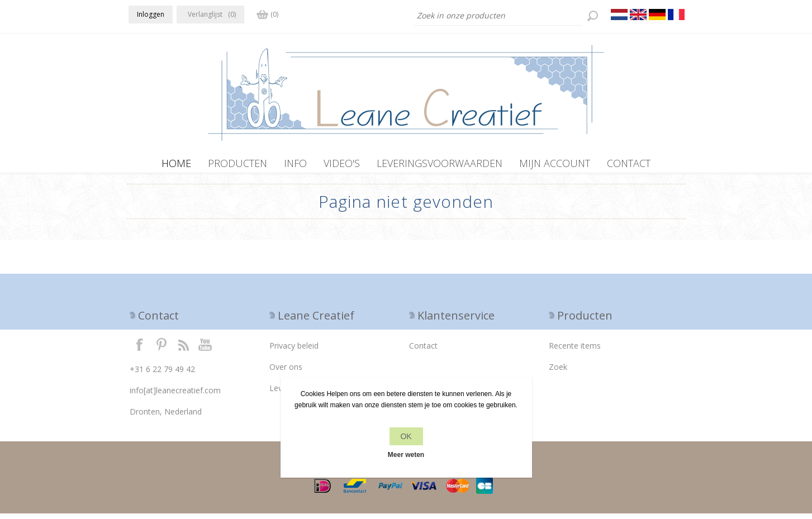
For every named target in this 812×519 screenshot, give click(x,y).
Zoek (558, 372)
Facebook (140, 350)
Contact (423, 351)
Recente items (575, 351)
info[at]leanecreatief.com (175, 396)
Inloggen (151, 14)
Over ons (286, 372)
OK (406, 436)
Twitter (162, 350)
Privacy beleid (294, 351)
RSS (183, 350)
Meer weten (406, 455)
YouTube (206, 350)
